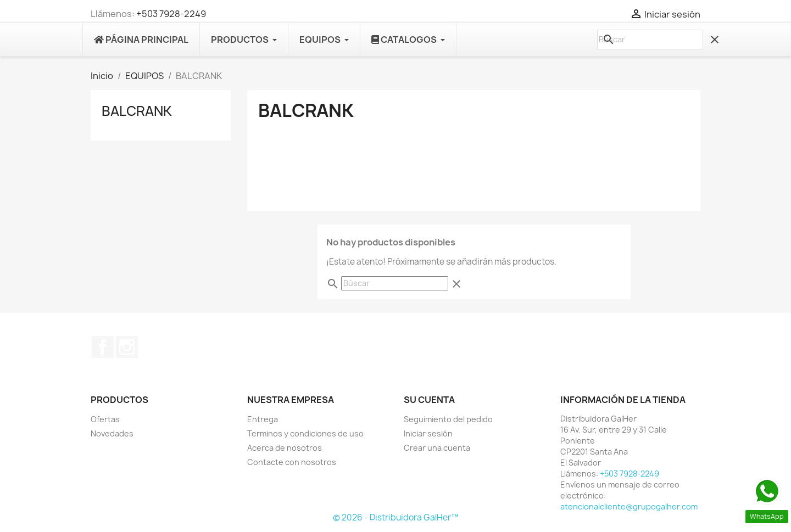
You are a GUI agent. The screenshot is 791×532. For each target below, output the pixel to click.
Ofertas (105, 419)
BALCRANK (137, 111)
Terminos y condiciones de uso (305, 433)
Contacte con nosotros (292, 462)
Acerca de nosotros (285, 448)
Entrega (263, 419)
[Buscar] (650, 40)
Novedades (112, 433)
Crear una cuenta (437, 448)
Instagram (127, 347)
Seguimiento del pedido (448, 419)
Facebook (103, 347)
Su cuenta (429, 400)
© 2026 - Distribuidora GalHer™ (396, 517)
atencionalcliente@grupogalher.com (629, 506)
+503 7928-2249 (171, 14)
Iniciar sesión (428, 433)
